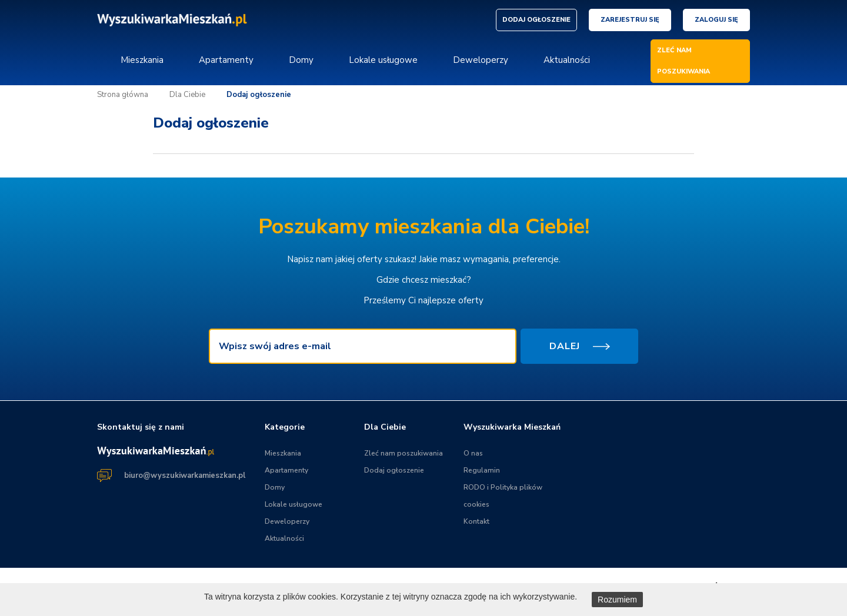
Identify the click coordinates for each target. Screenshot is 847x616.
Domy (301, 60)
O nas (473, 453)
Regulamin (482, 470)
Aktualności (567, 60)
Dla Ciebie (187, 95)
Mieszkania (142, 60)
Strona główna (123, 95)
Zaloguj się (716, 20)
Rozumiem (617, 600)
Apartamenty (226, 60)
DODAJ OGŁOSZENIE (536, 20)
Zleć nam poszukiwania (404, 453)
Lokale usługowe (383, 60)
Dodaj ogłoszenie (259, 95)
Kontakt (476, 521)
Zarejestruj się (630, 20)
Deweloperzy (481, 60)
